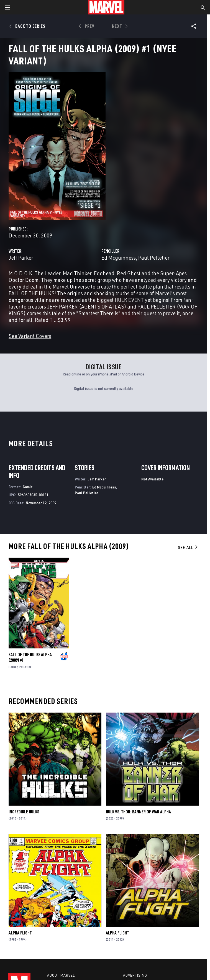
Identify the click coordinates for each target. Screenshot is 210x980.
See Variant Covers (30, 336)
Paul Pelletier (154, 258)
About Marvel (61, 975)
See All (188, 547)
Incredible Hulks (24, 812)
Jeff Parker (21, 258)
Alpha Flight (20, 933)
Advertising (135, 975)
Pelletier (25, 667)
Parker (13, 667)
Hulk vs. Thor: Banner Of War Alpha (138, 812)
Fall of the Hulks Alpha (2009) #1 (30, 657)
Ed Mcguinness (119, 258)
